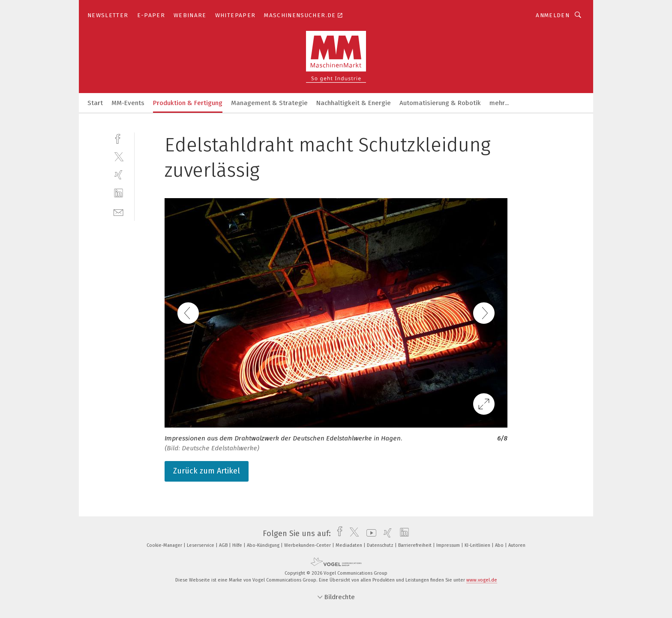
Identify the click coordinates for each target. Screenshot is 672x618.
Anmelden (553, 15)
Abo (500, 545)
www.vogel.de (482, 580)
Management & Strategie (269, 103)
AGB (224, 545)
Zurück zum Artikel (207, 471)
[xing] (118, 175)
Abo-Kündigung (264, 545)
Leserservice (201, 545)
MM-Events (128, 103)
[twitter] (118, 156)
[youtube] (369, 534)
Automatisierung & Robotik (440, 103)
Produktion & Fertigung (188, 103)
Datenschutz (381, 545)
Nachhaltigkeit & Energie (354, 103)
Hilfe (238, 545)
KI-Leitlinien (478, 545)
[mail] (118, 212)
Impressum (449, 545)
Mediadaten (349, 545)
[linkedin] (118, 193)
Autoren (517, 545)
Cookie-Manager (165, 545)
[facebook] (118, 138)
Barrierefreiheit (415, 545)
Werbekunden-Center (308, 545)
